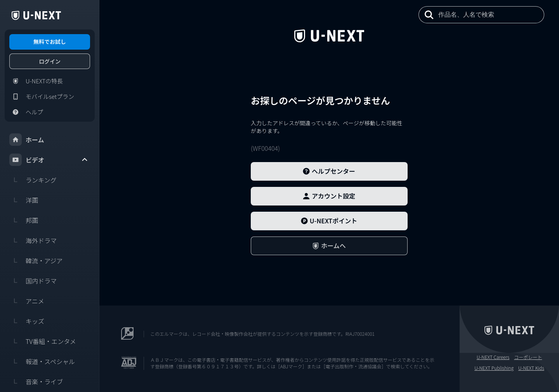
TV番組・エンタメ (43, 341)
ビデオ (49, 160)
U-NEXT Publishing (494, 368)
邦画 (24, 220)
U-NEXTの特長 (36, 81)
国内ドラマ (33, 281)
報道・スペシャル (42, 361)
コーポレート (528, 357)
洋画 (24, 200)
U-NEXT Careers (493, 357)
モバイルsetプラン (42, 97)
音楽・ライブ (36, 382)
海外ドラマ (33, 240)
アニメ (27, 301)
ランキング (33, 180)
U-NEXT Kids (531, 368)
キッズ (27, 321)
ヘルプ (26, 112)
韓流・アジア (36, 261)
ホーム (27, 140)
